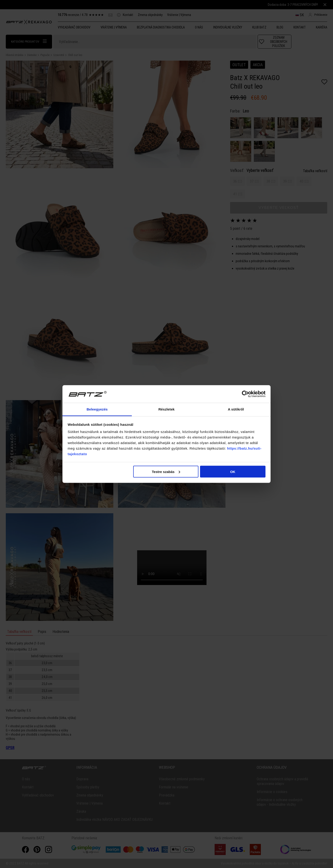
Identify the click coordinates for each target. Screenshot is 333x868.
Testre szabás (166, 471)
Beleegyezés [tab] (97, 409)
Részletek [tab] (166, 409)
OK (233, 471)
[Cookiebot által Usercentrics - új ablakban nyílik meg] (245, 394)
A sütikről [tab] (236, 409)
